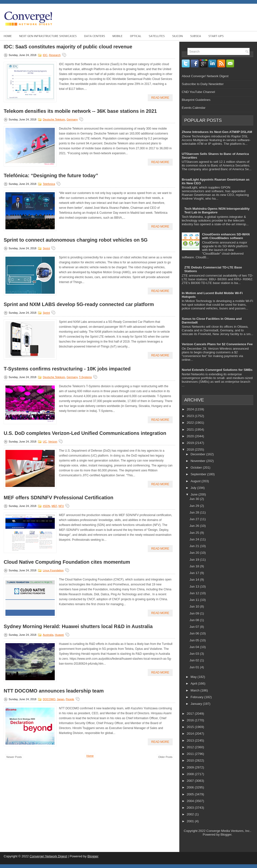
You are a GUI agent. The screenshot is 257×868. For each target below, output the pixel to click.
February (198, 697)
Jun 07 (195, 627)
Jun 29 (195, 506)
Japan (60, 699)
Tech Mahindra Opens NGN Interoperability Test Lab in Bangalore (217, 211)
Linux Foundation (53, 570)
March (196, 690)
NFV (61, 506)
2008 (191, 774)
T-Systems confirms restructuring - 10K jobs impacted (67, 369)
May (194, 677)
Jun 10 (195, 607)
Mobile (118, 36)
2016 (191, 720)
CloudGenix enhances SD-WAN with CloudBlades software (226, 236)
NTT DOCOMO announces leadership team (54, 691)
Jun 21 (195, 546)
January (197, 704)
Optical (136, 36)
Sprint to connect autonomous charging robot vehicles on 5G (76, 240)
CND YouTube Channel (198, 92)
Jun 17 (195, 573)
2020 (191, 436)
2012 (191, 747)
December (199, 454)
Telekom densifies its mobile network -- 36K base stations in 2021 (80, 111)
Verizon (53, 442)
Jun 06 (195, 633)
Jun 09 (195, 613)
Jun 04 (195, 647)
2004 (191, 801)
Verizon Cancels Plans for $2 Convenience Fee (217, 344)
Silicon (177, 36)
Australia (48, 635)
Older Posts (165, 757)
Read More (160, 98)
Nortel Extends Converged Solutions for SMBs (217, 370)
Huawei (59, 635)
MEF (54, 506)
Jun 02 (195, 660)
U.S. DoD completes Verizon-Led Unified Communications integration (85, 433)
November (199, 461)
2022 (191, 423)
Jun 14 (195, 580)
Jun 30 (195, 499)
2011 (191, 754)
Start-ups (216, 36)
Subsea (196, 36)
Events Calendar (194, 108)
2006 (191, 787)
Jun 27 (195, 519)
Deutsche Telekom (54, 119)
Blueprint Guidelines (196, 100)
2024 (191, 409)
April (194, 684)
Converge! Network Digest (48, 856)
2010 (191, 761)
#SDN (46, 506)
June (195, 494)
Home (8, 36)
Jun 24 (195, 539)
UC (45, 442)
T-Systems (85, 377)
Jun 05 (195, 640)
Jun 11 (195, 600)
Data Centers (95, 36)
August (196, 481)
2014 (191, 734)
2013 (191, 741)
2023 (191, 416)
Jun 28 (195, 512)
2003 (191, 808)
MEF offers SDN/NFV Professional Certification (59, 498)
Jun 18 (195, 566)
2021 (191, 430)
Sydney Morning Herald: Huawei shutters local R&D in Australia (78, 626)
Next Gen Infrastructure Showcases (48, 36)
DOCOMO (49, 699)
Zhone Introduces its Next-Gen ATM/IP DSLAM (217, 132)
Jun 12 (195, 593)
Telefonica (49, 184)
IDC (45, 55)
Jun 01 (195, 667)
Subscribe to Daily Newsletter (203, 84)
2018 (191, 450)
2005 (191, 794)
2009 (191, 767)
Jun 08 (195, 620)
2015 (191, 727)
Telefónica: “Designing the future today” (51, 175)
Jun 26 (195, 526)
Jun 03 (195, 654)
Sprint (46, 248)
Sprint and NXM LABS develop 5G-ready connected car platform (79, 304)
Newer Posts (14, 757)
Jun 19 (195, 560)
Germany (72, 119)
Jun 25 (195, 533)
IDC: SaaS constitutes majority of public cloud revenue (68, 47)
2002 (191, 814)
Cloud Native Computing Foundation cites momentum (67, 562)
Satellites (157, 36)
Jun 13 (195, 587)
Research (55, 55)
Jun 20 (195, 553)
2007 (191, 781)
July (194, 488)
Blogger (226, 835)
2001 (191, 821)
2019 (191, 443)
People (70, 699)
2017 (191, 714)
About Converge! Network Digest (205, 76)
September (199, 474)
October (197, 468)
